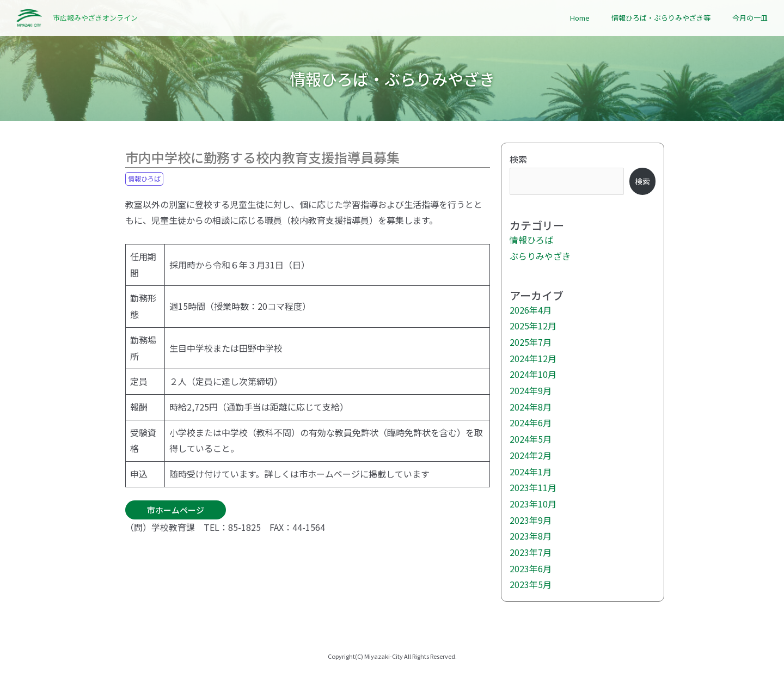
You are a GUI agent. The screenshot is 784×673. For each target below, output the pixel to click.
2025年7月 (531, 342)
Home (580, 18)
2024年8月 (531, 407)
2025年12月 (533, 326)
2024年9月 (531, 390)
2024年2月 (531, 455)
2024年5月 (531, 439)
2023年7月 (531, 552)
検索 (518, 159)
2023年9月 (531, 520)
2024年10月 (533, 374)
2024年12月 (533, 358)
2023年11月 (533, 487)
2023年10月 (533, 504)
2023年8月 (531, 536)
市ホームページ (176, 510)
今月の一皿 (750, 18)
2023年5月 (531, 584)
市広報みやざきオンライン (95, 18)
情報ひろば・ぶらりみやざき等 (661, 18)
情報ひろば (144, 178)
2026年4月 (531, 310)
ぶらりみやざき (540, 256)
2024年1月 (531, 472)
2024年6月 (531, 423)
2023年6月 (531, 568)
